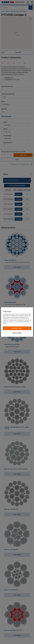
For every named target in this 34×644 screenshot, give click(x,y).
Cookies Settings (17, 333)
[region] (17, 322)
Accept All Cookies (17, 328)
